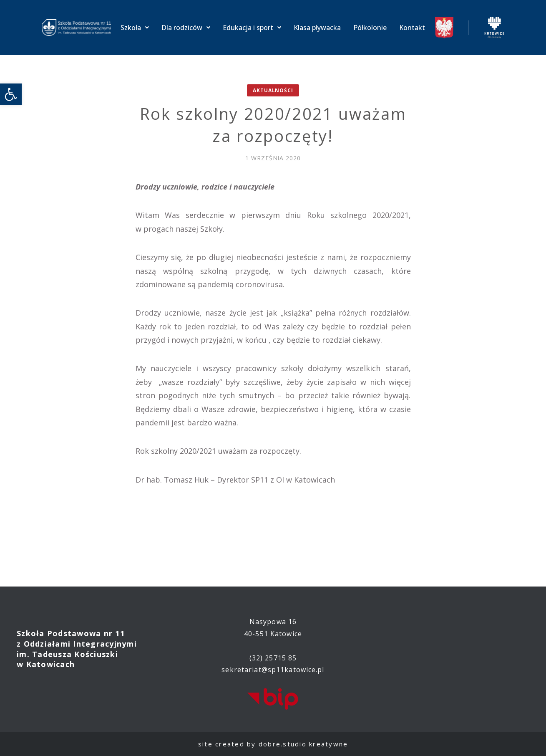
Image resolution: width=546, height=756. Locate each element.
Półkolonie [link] (370, 28)
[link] (11, 94)
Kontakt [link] (412, 28)
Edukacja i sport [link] (252, 28)
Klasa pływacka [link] (317, 28)
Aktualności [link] (273, 90)
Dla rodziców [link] (186, 28)
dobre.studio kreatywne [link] (303, 744)
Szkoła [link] (135, 28)
